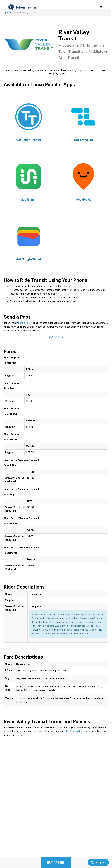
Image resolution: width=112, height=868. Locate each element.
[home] (23, 7)
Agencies (8, 13)
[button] (101, 7)
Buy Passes (56, 863)
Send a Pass (24, 323)
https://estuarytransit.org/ (77, 731)
